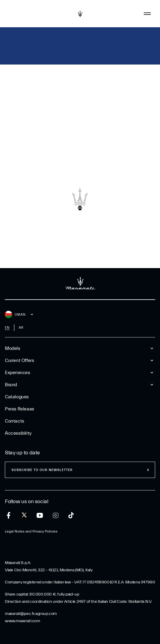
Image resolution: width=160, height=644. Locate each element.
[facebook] (9, 515)
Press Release (20, 409)
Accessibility (18, 433)
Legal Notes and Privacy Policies (31, 531)
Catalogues (17, 397)
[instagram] (56, 515)
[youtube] (40, 515)
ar (21, 328)
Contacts (15, 421)
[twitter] (24, 515)
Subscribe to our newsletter (42, 470)
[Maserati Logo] (80, 14)
